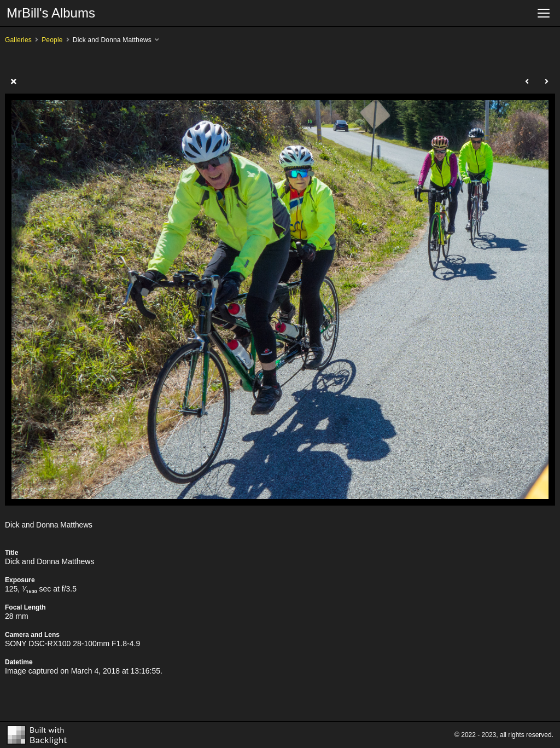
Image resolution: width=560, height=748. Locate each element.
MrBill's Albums (51, 13)
